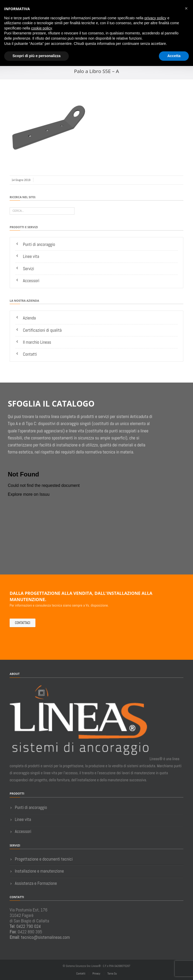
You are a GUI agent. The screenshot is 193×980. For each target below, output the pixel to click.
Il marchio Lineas (37, 342)
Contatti (30, 354)
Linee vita (31, 256)
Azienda (29, 318)
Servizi (29, 269)
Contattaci (23, 623)
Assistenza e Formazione (36, 883)
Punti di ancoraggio (39, 244)
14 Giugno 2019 (21, 180)
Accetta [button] (174, 56)
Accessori (31, 281)
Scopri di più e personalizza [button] (36, 56)
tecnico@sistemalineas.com (46, 937)
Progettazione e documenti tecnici (44, 859)
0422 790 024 (29, 926)
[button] (186, 8)
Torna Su (112, 973)
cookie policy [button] (42, 28)
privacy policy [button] (155, 18)
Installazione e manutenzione (39, 871)
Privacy (96, 973)
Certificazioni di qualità (42, 330)
